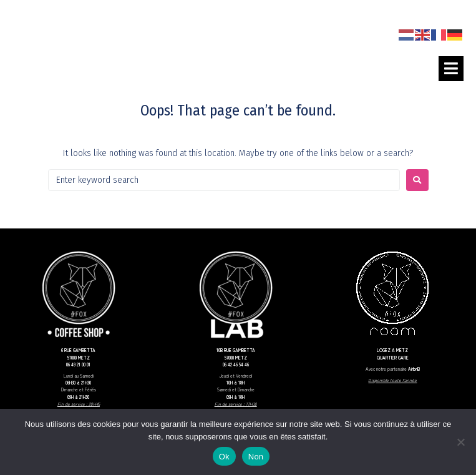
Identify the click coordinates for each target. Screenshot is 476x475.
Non (256, 457)
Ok (224, 457)
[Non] (460, 442)
